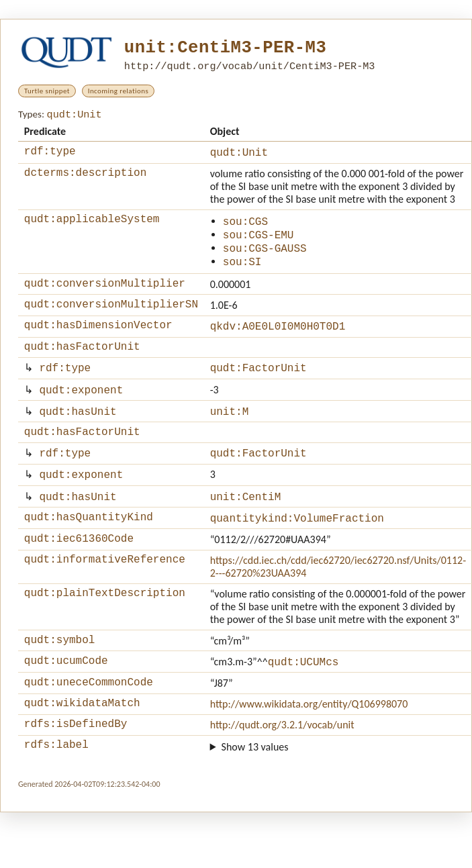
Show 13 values (255, 789)
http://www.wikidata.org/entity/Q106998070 (309, 742)
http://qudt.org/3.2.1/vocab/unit (282, 765)
